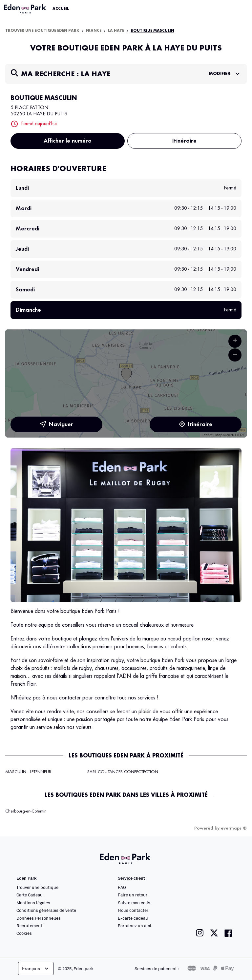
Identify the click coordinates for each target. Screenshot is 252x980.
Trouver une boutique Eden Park (42, 31)
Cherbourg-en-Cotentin (26, 811)
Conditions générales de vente (46, 910)
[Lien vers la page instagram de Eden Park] (200, 933)
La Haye (116, 31)
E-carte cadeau (133, 918)
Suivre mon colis (134, 903)
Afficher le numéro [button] (68, 141)
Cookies (24, 933)
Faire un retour (133, 895)
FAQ (122, 887)
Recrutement (29, 926)
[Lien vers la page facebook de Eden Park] (228, 933)
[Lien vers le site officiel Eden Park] (26, 9)
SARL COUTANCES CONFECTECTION (123, 772)
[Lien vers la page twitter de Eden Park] (214, 933)
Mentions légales (33, 903)
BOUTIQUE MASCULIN (152, 31)
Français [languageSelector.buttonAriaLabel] (36, 969)
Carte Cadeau (30, 895)
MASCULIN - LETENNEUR (28, 772)
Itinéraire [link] (184, 141)
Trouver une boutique (37, 887)
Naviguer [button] (56, 424)
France (94, 31)
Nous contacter (133, 910)
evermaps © (234, 828)
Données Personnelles (39, 918)
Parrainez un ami (135, 926)
